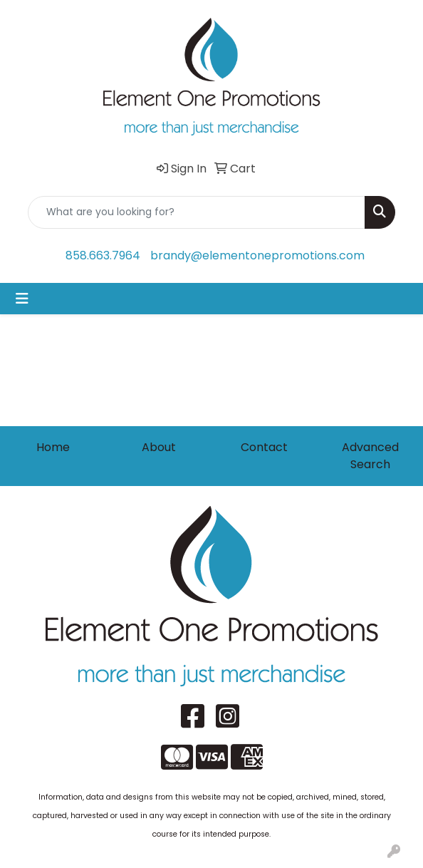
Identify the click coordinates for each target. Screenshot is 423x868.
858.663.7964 (103, 255)
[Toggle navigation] (22, 299)
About (159, 447)
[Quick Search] (197, 212)
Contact (264, 447)
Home (53, 447)
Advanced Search (370, 456)
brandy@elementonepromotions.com (257, 255)
